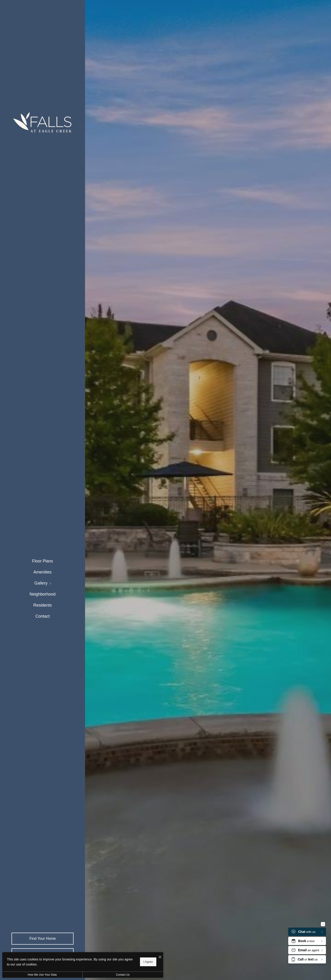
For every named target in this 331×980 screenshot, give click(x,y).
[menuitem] (42, 561)
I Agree (148, 962)
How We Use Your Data (42, 975)
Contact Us (123, 975)
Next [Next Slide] (312, 497)
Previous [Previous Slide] (312, 483)
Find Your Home (43, 938)
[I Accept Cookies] (160, 957)
